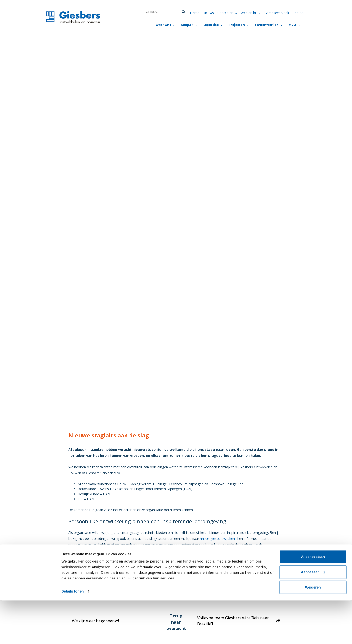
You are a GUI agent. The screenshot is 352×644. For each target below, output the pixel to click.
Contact (298, 13)
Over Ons (163, 25)
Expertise (211, 25)
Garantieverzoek (277, 13)
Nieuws (208, 13)
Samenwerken (267, 25)
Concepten (225, 13)
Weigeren (313, 631)
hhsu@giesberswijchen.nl (219, 539)
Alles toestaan (313, 600)
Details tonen (72, 635)
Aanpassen (313, 616)
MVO (292, 25)
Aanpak (187, 25)
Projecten (237, 25)
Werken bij (249, 13)
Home (195, 13)
